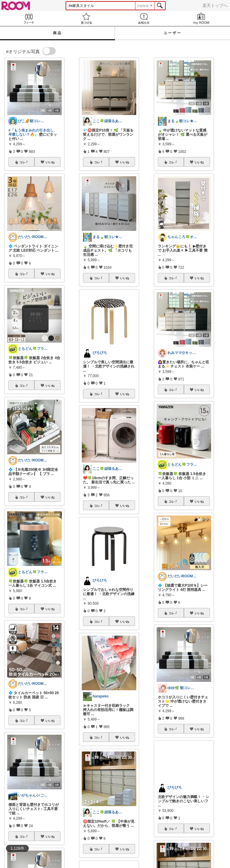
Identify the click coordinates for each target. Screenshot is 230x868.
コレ (24, 162)
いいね (50, 162)
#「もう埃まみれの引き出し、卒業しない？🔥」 (33, 132)
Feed (29, 18)
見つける (86, 18)
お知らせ (144, 18)
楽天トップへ (215, 5)
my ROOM (201, 18)
